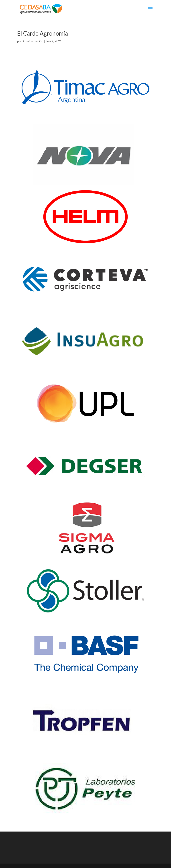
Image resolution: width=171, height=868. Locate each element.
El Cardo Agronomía (43, 33)
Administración (33, 41)
